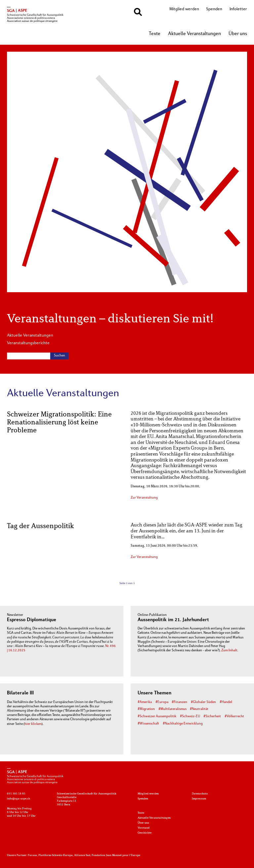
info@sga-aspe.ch (19, 799)
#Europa (162, 702)
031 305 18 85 (16, 794)
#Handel (226, 702)
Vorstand (144, 828)
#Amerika (145, 702)
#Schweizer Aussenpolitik (157, 716)
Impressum (199, 799)
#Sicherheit (212, 716)
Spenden (214, 9)
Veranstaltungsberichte (28, 343)
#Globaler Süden (203, 702)
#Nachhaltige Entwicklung (183, 724)
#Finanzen (179, 702)
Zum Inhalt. (230, 651)
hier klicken (33, 724)
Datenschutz (200, 794)
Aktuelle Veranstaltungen (194, 34)
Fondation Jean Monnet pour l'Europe (116, 855)
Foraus (32, 855)
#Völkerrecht (234, 716)
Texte (155, 34)
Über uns (238, 34)
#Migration (146, 709)
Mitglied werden (184, 9)
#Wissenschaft (148, 724)
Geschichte (145, 833)
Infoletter (238, 9)
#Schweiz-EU (190, 716)
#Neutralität (199, 709)
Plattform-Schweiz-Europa (56, 855)
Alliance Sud (82, 855)
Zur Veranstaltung (144, 498)
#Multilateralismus (172, 709)
